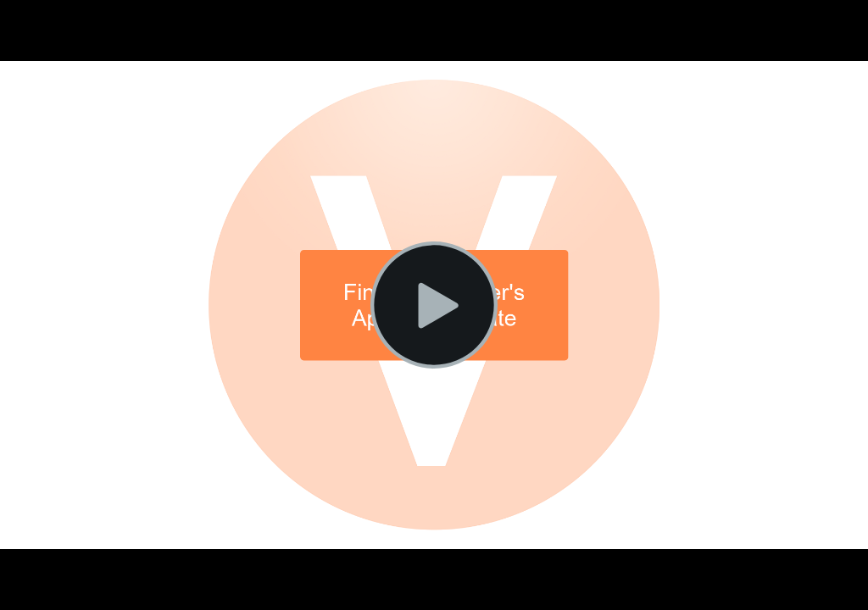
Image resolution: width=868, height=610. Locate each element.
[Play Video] (434, 305)
